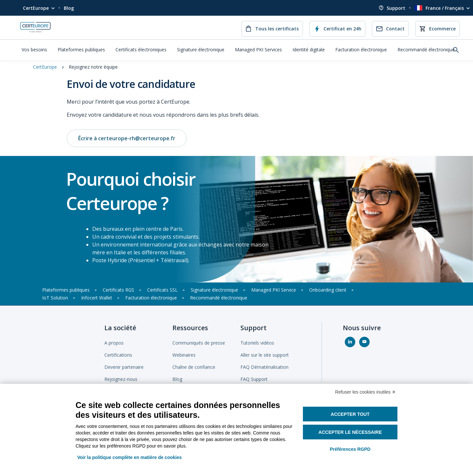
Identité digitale (309, 50)
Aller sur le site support (265, 355)
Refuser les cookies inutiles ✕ (365, 392)
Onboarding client (328, 290)
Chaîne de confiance (194, 367)
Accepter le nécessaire (350, 432)
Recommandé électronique (426, 50)
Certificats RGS (118, 290)
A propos (114, 343)
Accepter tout (350, 414)
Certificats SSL (162, 290)
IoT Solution (55, 298)
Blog (69, 8)
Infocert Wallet (97, 298)
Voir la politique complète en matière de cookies (130, 457)
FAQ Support (254, 379)
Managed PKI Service (274, 290)
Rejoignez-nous (121, 379)
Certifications (118, 355)
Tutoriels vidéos (257, 343)
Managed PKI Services (258, 50)
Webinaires (184, 355)
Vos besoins (34, 50)
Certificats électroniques (141, 50)
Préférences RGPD (350, 449)
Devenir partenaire (124, 367)
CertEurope (36, 8)
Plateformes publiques (81, 50)
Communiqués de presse (199, 343)
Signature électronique (201, 50)
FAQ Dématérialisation (264, 367)
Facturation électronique (361, 50)
